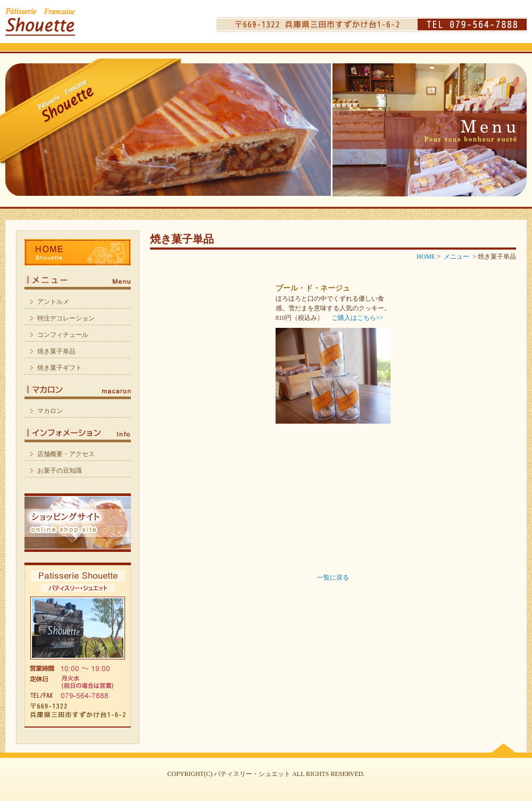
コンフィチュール (63, 335)
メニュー (78, 279)
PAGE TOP (504, 747)
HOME (78, 252)
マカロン (78, 388)
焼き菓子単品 (56, 351)
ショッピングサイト (78, 523)
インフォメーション (78, 431)
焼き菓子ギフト (60, 368)
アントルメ (53, 302)
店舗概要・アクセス (66, 454)
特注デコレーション (66, 318)
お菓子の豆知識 (60, 470)
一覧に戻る (333, 577)
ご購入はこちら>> (358, 318)
